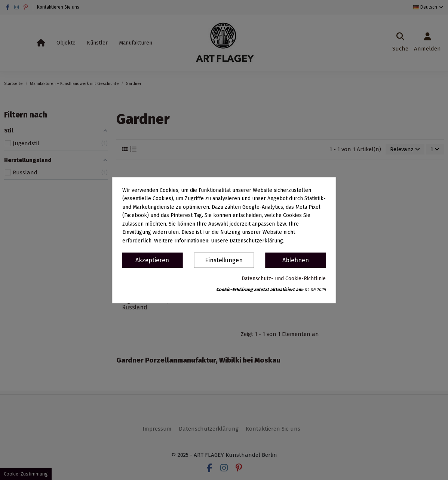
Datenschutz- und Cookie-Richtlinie (284, 279)
